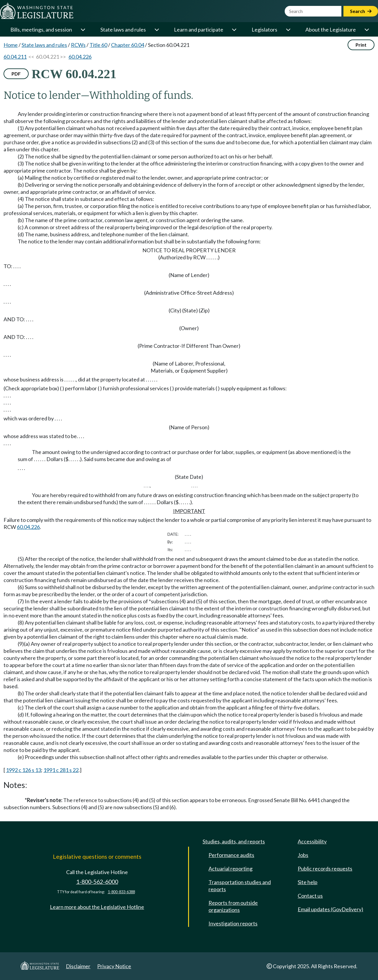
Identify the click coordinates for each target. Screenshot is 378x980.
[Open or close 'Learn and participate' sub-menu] (234, 30)
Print (361, 45)
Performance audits (231, 855)
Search (361, 11)
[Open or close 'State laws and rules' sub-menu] (157, 30)
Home (11, 45)
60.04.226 (80, 57)
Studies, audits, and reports (234, 841)
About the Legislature (331, 30)
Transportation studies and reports (240, 886)
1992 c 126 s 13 (23, 770)
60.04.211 (15, 57)
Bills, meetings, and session (41, 30)
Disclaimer (78, 966)
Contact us (310, 896)
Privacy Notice (114, 966)
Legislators (264, 30)
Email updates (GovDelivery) (330, 909)
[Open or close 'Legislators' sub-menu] (288, 30)
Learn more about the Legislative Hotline (97, 907)
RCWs (78, 45)
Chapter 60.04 (128, 45)
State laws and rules (123, 30)
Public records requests (325, 868)
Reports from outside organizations (233, 906)
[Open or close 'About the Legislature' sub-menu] (366, 30)
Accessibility (312, 841)
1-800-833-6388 (121, 892)
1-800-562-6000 (97, 882)
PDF (16, 74)
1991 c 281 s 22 (61, 770)
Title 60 (98, 45)
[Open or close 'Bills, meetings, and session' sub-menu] (83, 30)
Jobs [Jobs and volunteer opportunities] (303, 855)
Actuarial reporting (230, 868)
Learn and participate (199, 30)
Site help (308, 882)
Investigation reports (233, 923)
